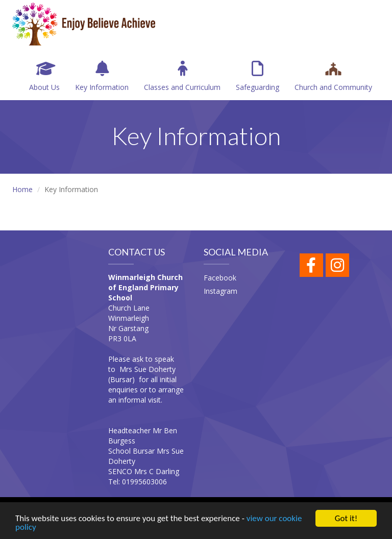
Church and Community (333, 76)
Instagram (220, 291)
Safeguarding (258, 76)
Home (22, 189)
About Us (44, 76)
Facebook (220, 278)
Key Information (102, 76)
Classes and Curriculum (182, 76)
